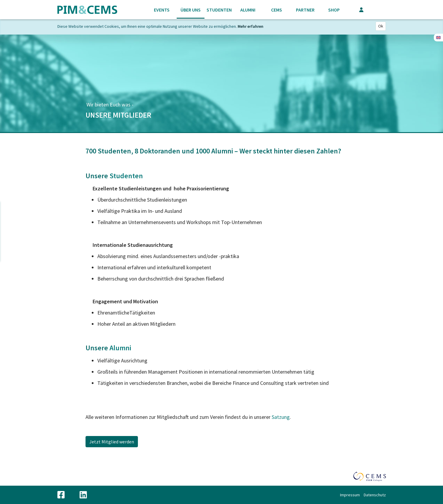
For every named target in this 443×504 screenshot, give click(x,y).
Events (162, 10)
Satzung (281, 417)
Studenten (219, 10)
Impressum (350, 495)
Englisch (438, 38)
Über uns (191, 10)
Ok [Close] (381, 26)
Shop (334, 10)
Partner (305, 10)
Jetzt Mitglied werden (112, 442)
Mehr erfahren (251, 26)
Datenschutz (375, 495)
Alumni (248, 10)
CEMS (277, 10)
